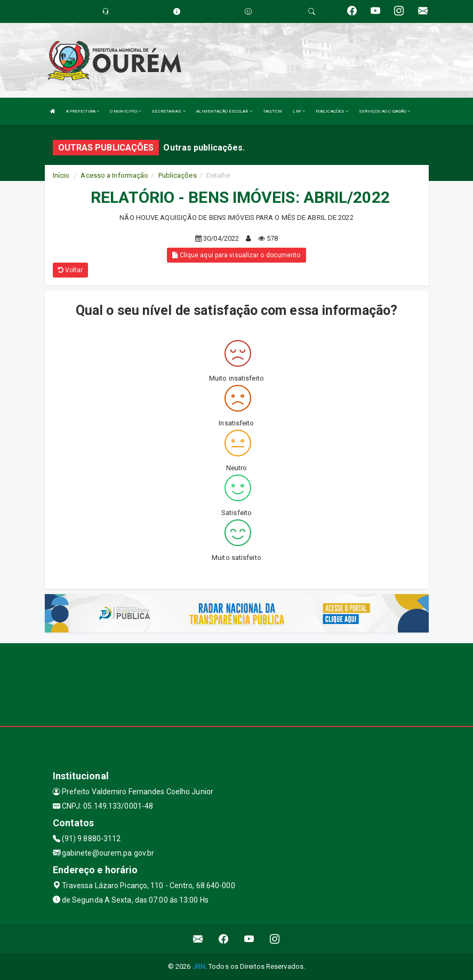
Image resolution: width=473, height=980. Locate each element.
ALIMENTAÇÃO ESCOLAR (224, 111)
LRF (299, 111)
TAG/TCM (273, 111)
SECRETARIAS (168, 111)
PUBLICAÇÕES (332, 111)
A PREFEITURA (83, 111)
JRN (199, 966)
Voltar (71, 270)
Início (61, 175)
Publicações (178, 175)
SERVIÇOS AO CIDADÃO (384, 111)
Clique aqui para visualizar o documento (236, 255)
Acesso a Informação (114, 175)
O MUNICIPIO (125, 111)
